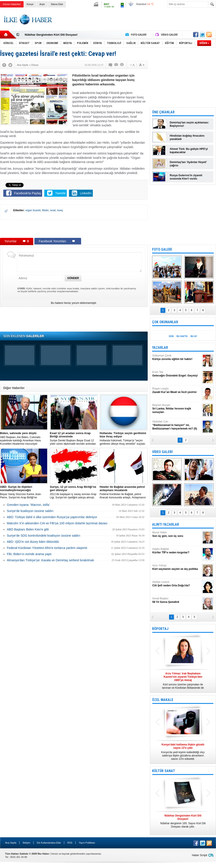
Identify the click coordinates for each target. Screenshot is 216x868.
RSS (70, 843)
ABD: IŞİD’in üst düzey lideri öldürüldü (33, 542)
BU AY (194, 336)
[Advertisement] (74, 229)
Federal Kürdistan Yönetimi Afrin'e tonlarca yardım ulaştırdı (47, 548)
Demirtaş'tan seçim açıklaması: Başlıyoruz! (189, 124)
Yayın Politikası (87, 843)
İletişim (26, 843)
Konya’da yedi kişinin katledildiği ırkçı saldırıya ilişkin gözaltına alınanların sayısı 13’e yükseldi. (183, 752)
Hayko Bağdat (177, 551)
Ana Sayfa (11, 843)
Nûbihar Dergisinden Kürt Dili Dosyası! (51, 35)
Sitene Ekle (57, 4)
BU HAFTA (182, 336)
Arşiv (42, 4)
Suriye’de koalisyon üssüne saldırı (30, 511)
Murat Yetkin (177, 534)
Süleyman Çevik (177, 357)
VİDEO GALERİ (162, 452)
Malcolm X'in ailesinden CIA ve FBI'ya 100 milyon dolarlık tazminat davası (57, 523)
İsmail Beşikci (177, 600)
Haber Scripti (200, 855)
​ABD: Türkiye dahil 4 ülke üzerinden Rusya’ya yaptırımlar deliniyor (52, 517)
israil (53, 210)
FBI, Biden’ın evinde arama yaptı (29, 554)
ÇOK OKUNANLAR (165, 322)
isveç (60, 210)
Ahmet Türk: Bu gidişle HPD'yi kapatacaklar (189, 151)
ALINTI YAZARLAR (166, 524)
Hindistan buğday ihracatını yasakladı (187, 137)
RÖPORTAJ (160, 629)
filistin (45, 210)
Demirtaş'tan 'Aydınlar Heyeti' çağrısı (188, 164)
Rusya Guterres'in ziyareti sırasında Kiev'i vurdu (186, 177)
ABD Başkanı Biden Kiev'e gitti (28, 529)
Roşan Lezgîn (177, 390)
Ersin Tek (177, 374)
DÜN (171, 336)
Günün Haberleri (12, 4)
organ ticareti (33, 210)
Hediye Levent (177, 584)
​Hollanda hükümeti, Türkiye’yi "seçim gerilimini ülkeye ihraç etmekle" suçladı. (124, 438)
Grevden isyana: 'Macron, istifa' (28, 505)
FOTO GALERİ (162, 249)
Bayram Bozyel (177, 409)
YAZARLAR (160, 348)
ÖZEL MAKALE (163, 700)
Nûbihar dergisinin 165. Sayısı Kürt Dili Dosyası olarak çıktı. (183, 821)
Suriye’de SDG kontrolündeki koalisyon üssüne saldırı (44, 536)
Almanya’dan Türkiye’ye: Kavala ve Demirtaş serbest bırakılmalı (50, 560)
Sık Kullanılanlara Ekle (49, 843)
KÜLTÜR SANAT (164, 771)
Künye (30, 4)
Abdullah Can (177, 425)
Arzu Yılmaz (177, 567)
